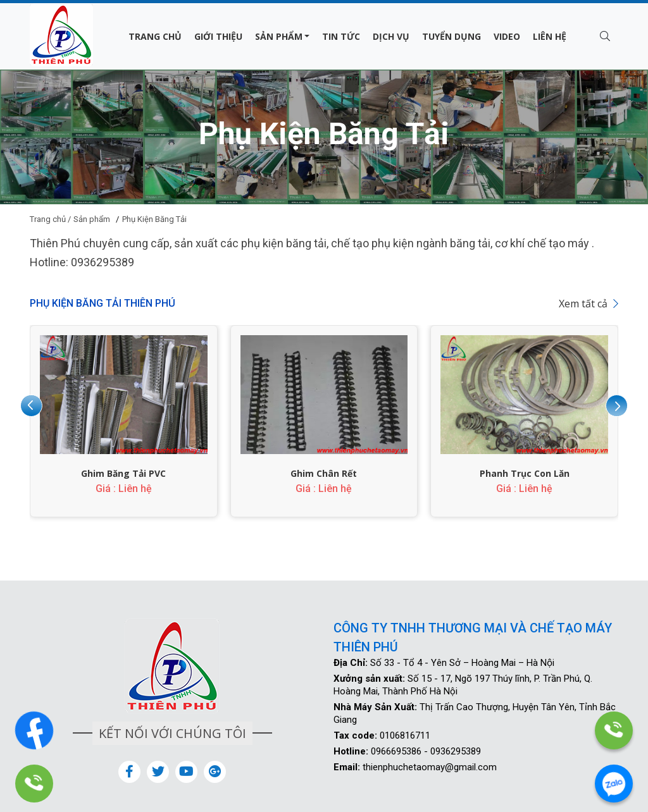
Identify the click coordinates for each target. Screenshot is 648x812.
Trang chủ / (50, 219)
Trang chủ (155, 36)
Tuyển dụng (452, 36)
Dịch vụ (391, 36)
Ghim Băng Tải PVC (123, 473)
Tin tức (341, 36)
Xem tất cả (589, 304)
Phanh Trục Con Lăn (525, 473)
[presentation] (31, 406)
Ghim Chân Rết (324, 473)
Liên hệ (550, 36)
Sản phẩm (279, 36)
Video (507, 36)
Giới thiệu (218, 36)
